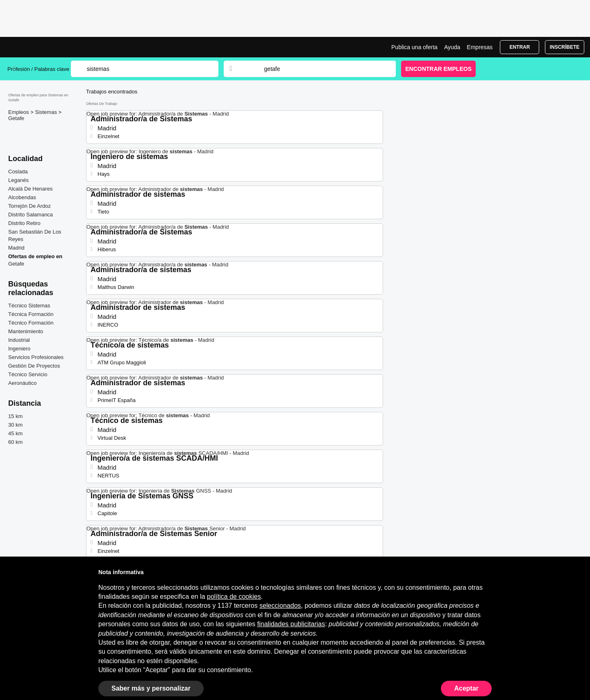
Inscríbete (565, 47)
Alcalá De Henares (30, 189)
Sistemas (47, 112)
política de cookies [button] (234, 597)
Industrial (19, 340)
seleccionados (280, 606)
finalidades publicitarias (291, 624)
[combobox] (322, 69)
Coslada (18, 172)
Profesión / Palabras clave (38, 69)
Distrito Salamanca (31, 215)
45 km (15, 433)
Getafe (16, 118)
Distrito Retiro (24, 223)
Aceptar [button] (466, 688)
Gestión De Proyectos (34, 366)
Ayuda (452, 47)
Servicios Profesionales (36, 357)
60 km (15, 442)
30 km (15, 425)
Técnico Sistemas (29, 306)
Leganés (18, 180)
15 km (15, 416)
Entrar (520, 47)
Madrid (16, 248)
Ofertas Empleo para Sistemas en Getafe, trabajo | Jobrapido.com (38, 47)
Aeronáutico (22, 383)
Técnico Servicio (28, 374)
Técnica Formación (31, 314)
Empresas (480, 47)
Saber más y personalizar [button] (151, 688)
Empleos (19, 112)
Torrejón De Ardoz (29, 206)
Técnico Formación (31, 323)
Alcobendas (22, 197)
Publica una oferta (414, 47)
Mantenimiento (26, 331)
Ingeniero (19, 349)
